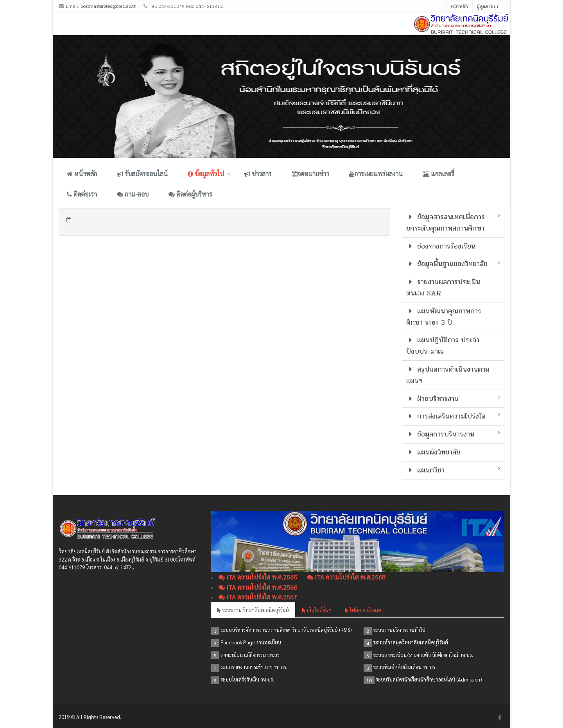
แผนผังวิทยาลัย (433, 452)
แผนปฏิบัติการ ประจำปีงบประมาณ (443, 346)
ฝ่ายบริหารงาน (433, 399)
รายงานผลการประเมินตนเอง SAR (443, 287)
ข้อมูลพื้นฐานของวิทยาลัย (447, 264)
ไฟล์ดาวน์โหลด (363, 610)
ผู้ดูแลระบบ (488, 6)
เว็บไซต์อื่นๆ (317, 610)
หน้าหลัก (459, 6)
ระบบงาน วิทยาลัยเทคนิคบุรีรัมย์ (253, 610)
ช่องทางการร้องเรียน (441, 246)
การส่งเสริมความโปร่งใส (446, 416)
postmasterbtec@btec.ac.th (108, 6)
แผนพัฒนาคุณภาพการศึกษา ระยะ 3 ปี (444, 317)
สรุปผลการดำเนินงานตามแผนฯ (448, 375)
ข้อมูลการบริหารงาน (440, 434)
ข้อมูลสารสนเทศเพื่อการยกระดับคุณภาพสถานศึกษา (446, 223)
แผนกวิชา (426, 470)
